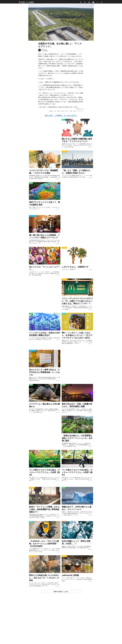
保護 (75, 112)
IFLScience (82, 110)
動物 (71, 112)
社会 (55, 112)
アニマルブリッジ (80, 112)
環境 (66, 112)
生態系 (59, 112)
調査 (68, 62)
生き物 (62, 112)
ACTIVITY (32, 152)
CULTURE (32, 248)
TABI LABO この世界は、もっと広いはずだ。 (61, 116)
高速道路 (51, 112)
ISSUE (31, 184)
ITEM (63, 120)
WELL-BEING (32, 217)
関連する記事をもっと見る (61, 592)
